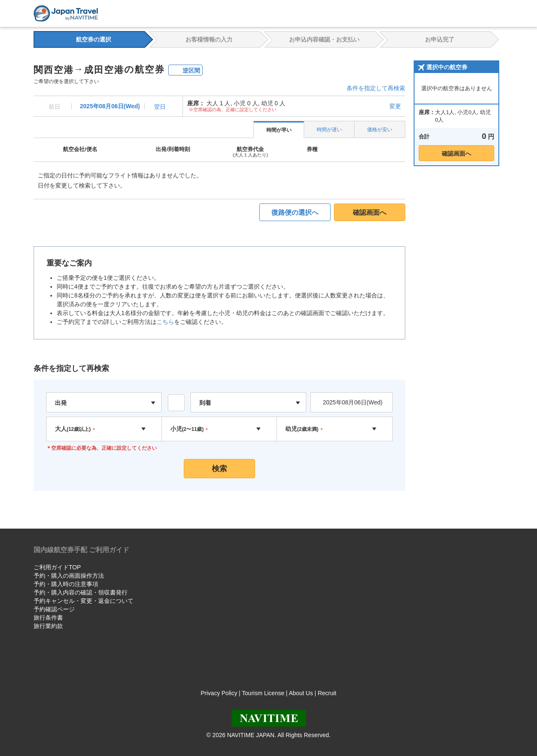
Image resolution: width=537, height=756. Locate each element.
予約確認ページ (54, 609)
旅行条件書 (48, 618)
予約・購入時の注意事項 (66, 584)
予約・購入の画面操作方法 (69, 576)
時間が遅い (329, 130)
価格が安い (380, 130)
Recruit (327, 693)
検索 (219, 469)
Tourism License (263, 693)
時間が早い (279, 130)
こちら (165, 322)
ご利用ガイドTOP (57, 567)
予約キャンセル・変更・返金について (83, 601)
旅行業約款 (48, 626)
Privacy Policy (219, 693)
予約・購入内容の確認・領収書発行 (81, 592)
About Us (301, 693)
